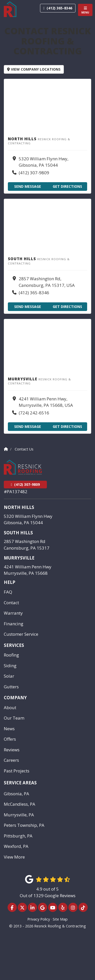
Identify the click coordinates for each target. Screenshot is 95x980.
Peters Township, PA (24, 825)
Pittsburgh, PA (18, 836)
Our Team (14, 718)
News (9, 729)
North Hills (19, 507)
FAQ (8, 592)
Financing (14, 624)
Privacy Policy (39, 919)
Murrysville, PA (19, 815)
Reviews (12, 750)
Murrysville (19, 558)
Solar (9, 676)
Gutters (11, 687)
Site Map (60, 919)
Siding (10, 666)
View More (14, 857)
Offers (10, 739)
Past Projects (17, 771)
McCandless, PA (20, 804)
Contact (11, 603)
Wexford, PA (16, 846)
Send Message (28, 186)
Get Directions (67, 186)
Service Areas (20, 783)
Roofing (11, 655)
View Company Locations (34, 69)
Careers (11, 760)
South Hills (18, 533)
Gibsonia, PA (16, 794)
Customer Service (21, 634)
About (10, 707)
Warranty (13, 613)
